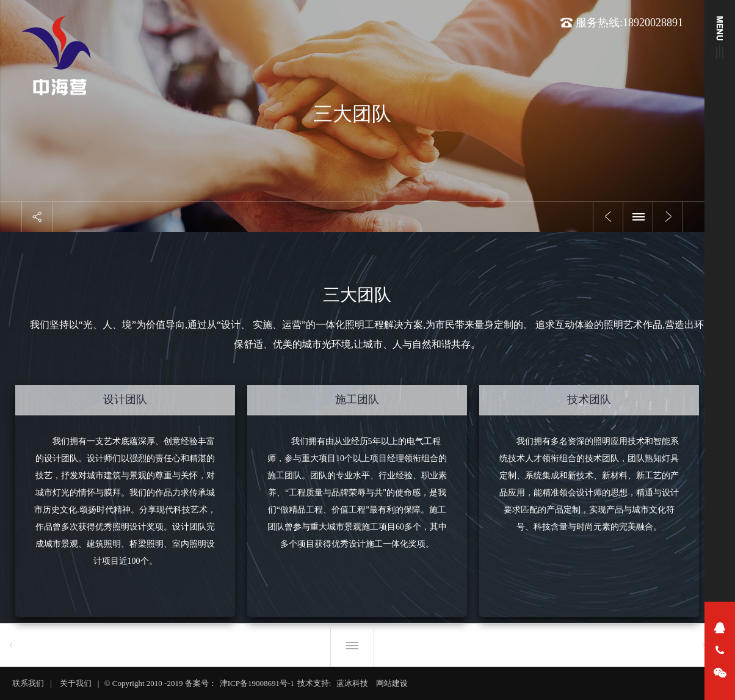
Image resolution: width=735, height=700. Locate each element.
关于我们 (76, 683)
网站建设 (392, 683)
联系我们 (28, 683)
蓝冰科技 (352, 683)
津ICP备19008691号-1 (257, 683)
